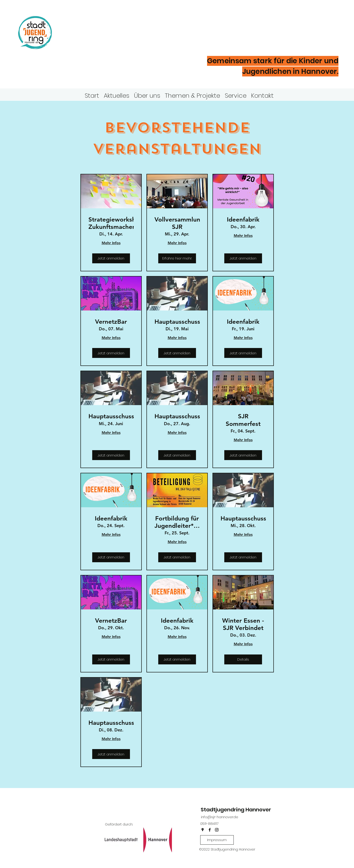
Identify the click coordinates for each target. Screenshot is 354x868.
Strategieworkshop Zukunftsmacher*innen (111, 223)
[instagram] (217, 830)
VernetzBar (111, 322)
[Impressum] (217, 840)
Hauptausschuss (177, 322)
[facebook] (210, 830)
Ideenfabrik (243, 220)
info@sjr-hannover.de (220, 817)
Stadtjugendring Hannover (236, 810)
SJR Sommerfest (243, 420)
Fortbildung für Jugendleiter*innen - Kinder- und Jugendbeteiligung (177, 522)
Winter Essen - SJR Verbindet (243, 624)
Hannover (90, 40)
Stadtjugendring (109, 25)
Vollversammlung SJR (177, 223)
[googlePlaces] (203, 830)
